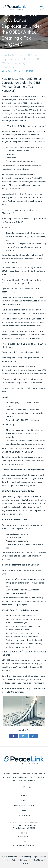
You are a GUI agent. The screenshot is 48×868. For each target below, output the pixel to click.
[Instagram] (24, 787)
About (24, 800)
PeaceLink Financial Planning (19, 857)
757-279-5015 (24, 836)
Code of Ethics (37, 860)
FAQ (24, 810)
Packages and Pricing (24, 805)
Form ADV (24, 863)
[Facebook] (18, 787)
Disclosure (24, 860)
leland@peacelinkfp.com (24, 845)
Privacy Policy (11, 860)
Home (24, 795)
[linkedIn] (30, 787)
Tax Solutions (24, 815)
